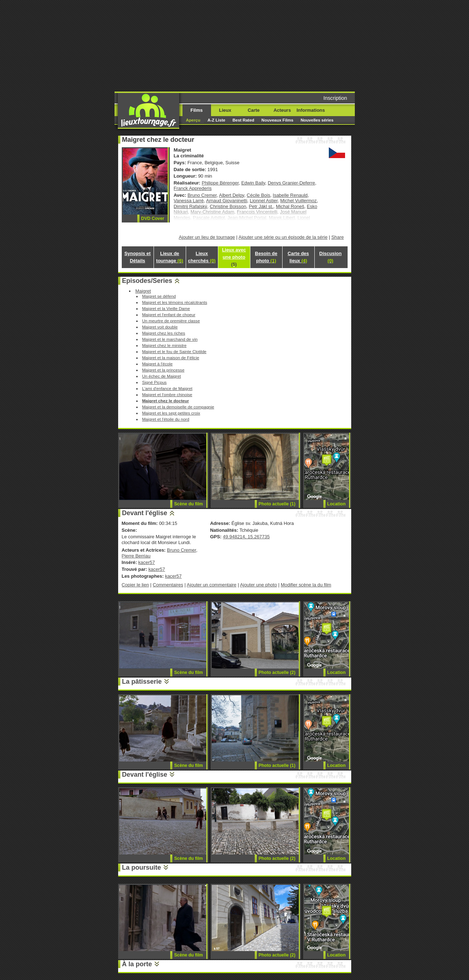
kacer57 (147, 562)
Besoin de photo (266, 257)
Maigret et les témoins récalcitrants (175, 302)
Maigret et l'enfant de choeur (169, 315)
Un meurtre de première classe (171, 321)
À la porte (137, 964)
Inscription (335, 98)
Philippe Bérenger (220, 183)
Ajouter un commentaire (212, 585)
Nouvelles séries (317, 120)
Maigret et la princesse (163, 370)
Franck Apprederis (193, 188)
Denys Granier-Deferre (291, 183)
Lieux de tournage (170, 257)
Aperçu (193, 120)
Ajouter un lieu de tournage (207, 237)
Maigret (143, 291)
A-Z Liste (216, 120)
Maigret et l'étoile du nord (166, 419)
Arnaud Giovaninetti (227, 201)
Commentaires (168, 585)
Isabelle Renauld (290, 195)
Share (338, 237)
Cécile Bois (259, 195)
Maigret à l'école (157, 364)
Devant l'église (145, 513)
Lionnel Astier (264, 201)
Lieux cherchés (202, 257)
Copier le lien (135, 585)
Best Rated (243, 120)
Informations (311, 110)
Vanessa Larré (189, 201)
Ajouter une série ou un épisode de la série (283, 237)
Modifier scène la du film (306, 585)
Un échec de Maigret (162, 376)
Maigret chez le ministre (164, 345)
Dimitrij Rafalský (191, 206)
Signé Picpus (154, 382)
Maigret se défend (159, 296)
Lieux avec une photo (234, 257)
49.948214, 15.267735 (246, 537)
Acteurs (282, 110)
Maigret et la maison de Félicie (171, 358)
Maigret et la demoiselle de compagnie (178, 407)
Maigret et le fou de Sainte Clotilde (174, 351)
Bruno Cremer (202, 195)
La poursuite (142, 867)
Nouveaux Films (277, 120)
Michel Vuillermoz (299, 201)
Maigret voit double (160, 327)
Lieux (225, 110)
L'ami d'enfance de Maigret (167, 388)
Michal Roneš (290, 206)
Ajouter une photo (258, 585)
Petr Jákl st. (261, 206)
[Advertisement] (290, 45)
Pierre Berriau (136, 556)
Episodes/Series (147, 281)
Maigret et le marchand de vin (170, 339)
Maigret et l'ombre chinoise (167, 394)
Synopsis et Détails (137, 257)
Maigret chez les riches (163, 333)
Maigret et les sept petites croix (171, 413)
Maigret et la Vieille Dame (166, 308)
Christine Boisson (228, 206)
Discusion (331, 257)
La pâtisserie (142, 682)
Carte (253, 110)
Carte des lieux (298, 257)
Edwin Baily (253, 183)
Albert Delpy (232, 195)
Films (197, 110)
